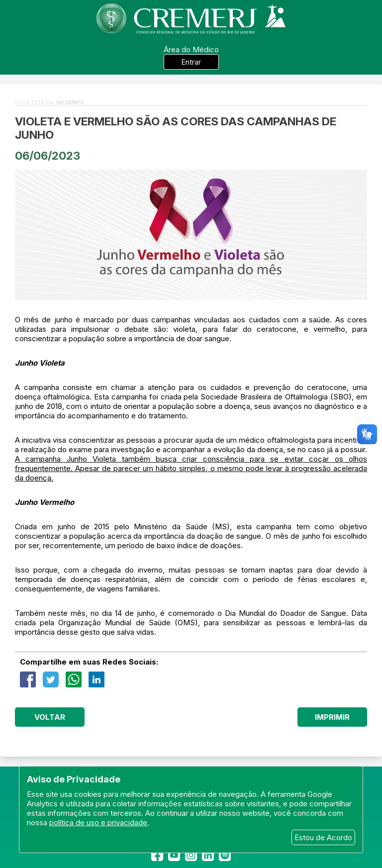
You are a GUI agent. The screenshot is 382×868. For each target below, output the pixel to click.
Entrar (191, 62)
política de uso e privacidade (98, 822)
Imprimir (332, 717)
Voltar (50, 717)
